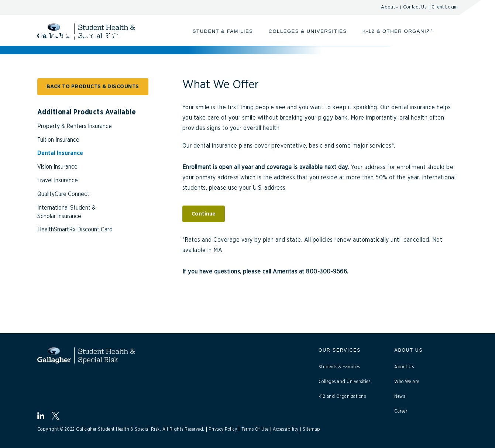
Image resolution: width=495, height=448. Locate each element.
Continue (204, 214)
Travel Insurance (58, 180)
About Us (404, 367)
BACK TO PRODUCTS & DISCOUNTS (93, 87)
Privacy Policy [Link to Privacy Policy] (223, 429)
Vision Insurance (57, 167)
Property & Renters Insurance (75, 126)
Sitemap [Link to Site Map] (312, 429)
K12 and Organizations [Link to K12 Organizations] (342, 396)
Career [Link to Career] (401, 411)
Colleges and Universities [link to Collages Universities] (345, 382)
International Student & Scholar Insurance (66, 212)
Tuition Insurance (58, 140)
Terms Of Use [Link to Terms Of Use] (255, 429)
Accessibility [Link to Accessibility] (286, 429)
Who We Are (407, 382)
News (400, 396)
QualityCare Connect (63, 194)
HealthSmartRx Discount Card (75, 230)
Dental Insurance (60, 153)
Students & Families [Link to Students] (339, 367)
